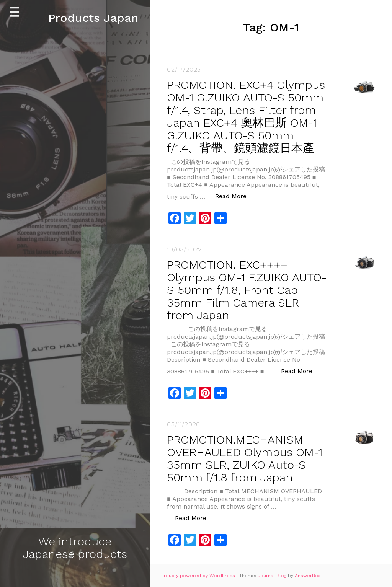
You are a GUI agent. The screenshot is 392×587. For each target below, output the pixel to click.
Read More (235, 196)
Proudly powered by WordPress (199, 576)
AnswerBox (308, 576)
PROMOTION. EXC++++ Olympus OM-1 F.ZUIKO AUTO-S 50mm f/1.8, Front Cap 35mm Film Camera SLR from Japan (247, 290)
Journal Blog (273, 576)
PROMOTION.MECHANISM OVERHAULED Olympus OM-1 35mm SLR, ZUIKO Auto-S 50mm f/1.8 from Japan (245, 458)
